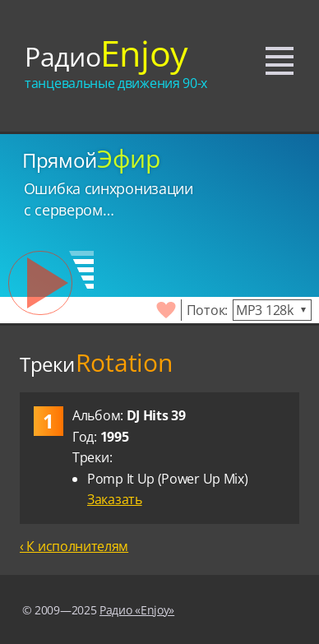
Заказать (115, 499)
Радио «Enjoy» (137, 610)
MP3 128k (265, 310)
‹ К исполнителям (74, 546)
